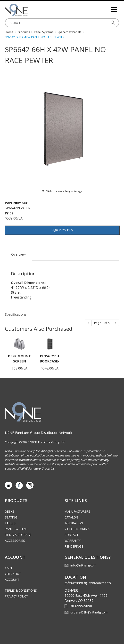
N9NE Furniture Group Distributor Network (38, 433)
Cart (9, 568)
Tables (10, 523)
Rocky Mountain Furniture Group (29, 10)
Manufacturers (77, 511)
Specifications (16, 314)
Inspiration (74, 523)
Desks (10, 511)
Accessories (15, 541)
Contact (71, 535)
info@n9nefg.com (83, 565)
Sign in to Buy (62, 230)
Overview (18, 254)
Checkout (13, 574)
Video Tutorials (77, 529)
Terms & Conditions (21, 590)
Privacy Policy (16, 596)
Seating (11, 517)
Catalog (71, 517)
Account (12, 580)
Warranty (73, 541)
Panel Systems (17, 529)
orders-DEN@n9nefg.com (89, 612)
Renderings (74, 546)
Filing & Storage (18, 535)
